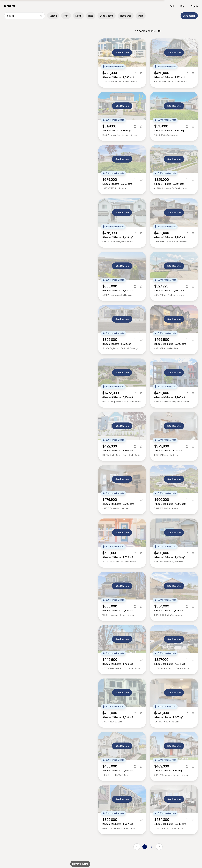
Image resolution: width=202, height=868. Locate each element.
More (141, 16)
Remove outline (80, 864)
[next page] (159, 847)
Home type (126, 16)
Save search (189, 16)
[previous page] (137, 847)
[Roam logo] (10, 6)
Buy (182, 6)
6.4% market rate (113, 67)
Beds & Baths (107, 16)
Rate (91, 16)
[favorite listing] (141, 73)
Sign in (194, 6)
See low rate (122, 52)
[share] (135, 73)
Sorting (53, 16)
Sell (172, 6)
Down (78, 16)
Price (66, 16)
